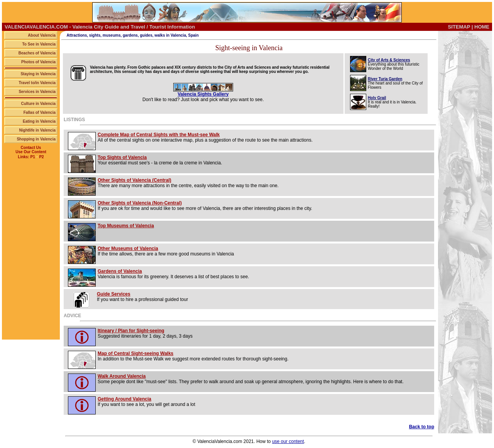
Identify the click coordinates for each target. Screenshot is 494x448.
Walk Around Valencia (122, 376)
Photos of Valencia (38, 62)
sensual (129, 72)
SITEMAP (459, 27)
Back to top (422, 427)
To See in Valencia (39, 44)
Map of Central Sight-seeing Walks (135, 353)
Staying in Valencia (38, 74)
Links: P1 (26, 157)
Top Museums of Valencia (126, 226)
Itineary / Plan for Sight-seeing (131, 331)
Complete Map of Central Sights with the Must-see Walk (159, 135)
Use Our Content (31, 152)
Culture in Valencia (38, 104)
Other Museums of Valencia (128, 249)
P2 (41, 157)
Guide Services (114, 294)
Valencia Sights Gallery (203, 94)
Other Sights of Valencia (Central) (134, 180)
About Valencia (42, 35)
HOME (482, 27)
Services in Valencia (37, 92)
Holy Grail (377, 98)
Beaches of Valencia (37, 53)
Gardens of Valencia (120, 271)
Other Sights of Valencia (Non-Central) (140, 203)
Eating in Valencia (39, 121)
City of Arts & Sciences (389, 60)
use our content (288, 441)
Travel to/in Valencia (37, 83)
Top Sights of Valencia (122, 157)
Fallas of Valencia (40, 112)
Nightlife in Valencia (37, 130)
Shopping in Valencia (36, 139)
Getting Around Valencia (124, 399)
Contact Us (31, 148)
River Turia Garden (385, 79)
